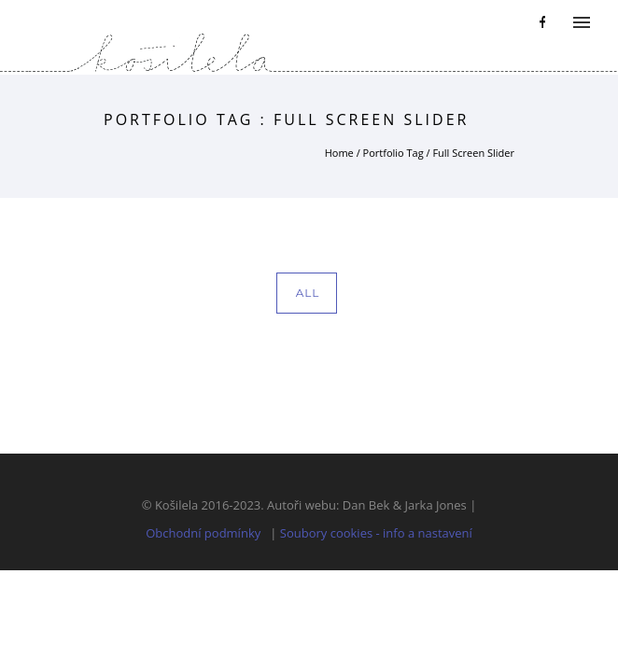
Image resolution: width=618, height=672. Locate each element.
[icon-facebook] (543, 22)
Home (339, 153)
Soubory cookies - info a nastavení (376, 533)
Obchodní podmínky (203, 533)
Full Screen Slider (473, 153)
